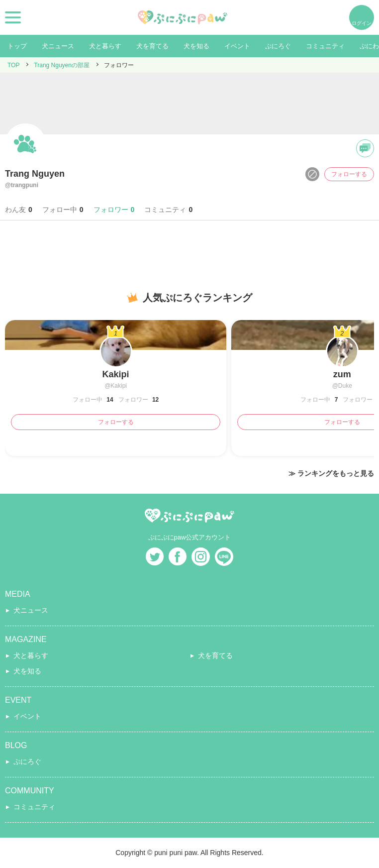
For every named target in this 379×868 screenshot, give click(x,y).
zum (342, 374)
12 (155, 400)
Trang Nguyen (35, 174)
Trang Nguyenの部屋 (62, 65)
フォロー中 (63, 210)
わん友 (19, 210)
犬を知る (196, 46)
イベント (237, 46)
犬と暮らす (105, 46)
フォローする (349, 174)
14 (109, 400)
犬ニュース (58, 46)
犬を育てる (152, 46)
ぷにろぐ (278, 46)
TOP (13, 65)
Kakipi (116, 374)
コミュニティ (325, 46)
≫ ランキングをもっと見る (331, 473)
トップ (17, 46)
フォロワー (114, 210)
